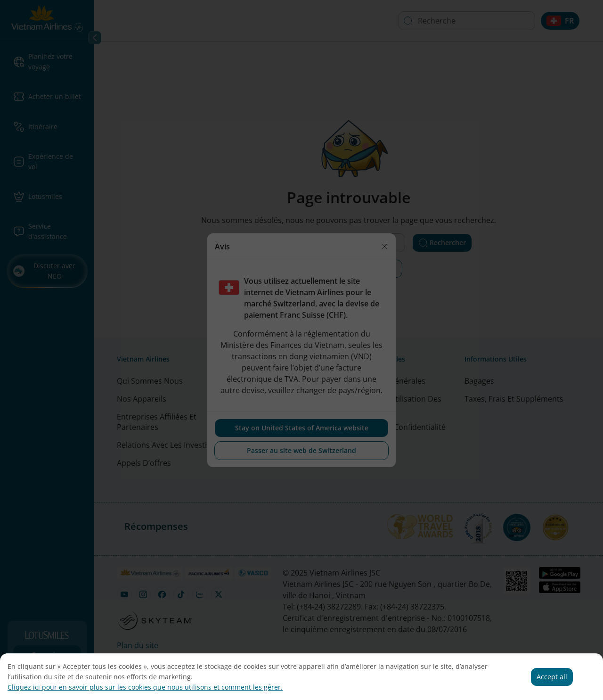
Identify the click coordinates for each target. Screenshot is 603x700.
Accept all (552, 677)
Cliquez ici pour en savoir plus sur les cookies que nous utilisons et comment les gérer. (145, 687)
